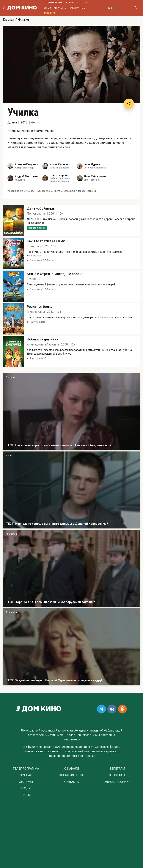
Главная (8, 20)
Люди (48, 8)
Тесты (26, 795)
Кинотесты (60, 8)
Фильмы (82, 3)
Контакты (72, 782)
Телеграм (117, 769)
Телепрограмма (53, 3)
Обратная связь (71, 775)
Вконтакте (117, 775)
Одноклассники (117, 782)
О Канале (72, 769)
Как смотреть (77, 8)
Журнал (70, 3)
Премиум (49, 13)
